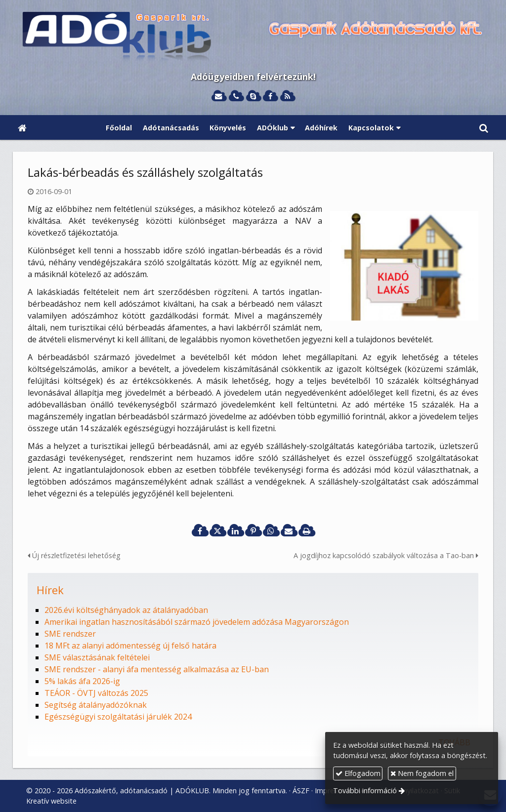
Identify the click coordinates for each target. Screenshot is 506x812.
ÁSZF (301, 791)
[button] (484, 127)
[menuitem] (119, 127)
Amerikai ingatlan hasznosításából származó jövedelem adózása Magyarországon (197, 622)
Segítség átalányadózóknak (96, 705)
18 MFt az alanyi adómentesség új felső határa (130, 646)
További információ (365, 791)
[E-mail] (219, 97)
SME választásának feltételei (97, 657)
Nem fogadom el (422, 773)
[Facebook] (270, 97)
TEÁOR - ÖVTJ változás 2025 (96, 693)
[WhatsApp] (271, 531)
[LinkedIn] (235, 531)
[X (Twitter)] (217, 531)
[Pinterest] (253, 531)
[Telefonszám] (236, 97)
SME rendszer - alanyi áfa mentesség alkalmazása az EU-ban (157, 669)
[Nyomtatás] (306, 531)
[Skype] (253, 97)
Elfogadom (358, 773)
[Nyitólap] (253, 38)
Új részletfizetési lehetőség (74, 555)
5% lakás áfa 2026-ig (82, 681)
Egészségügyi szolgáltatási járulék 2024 (118, 717)
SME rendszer (70, 634)
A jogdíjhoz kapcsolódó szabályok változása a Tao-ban (386, 555)
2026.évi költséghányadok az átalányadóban (126, 610)
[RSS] (287, 97)
